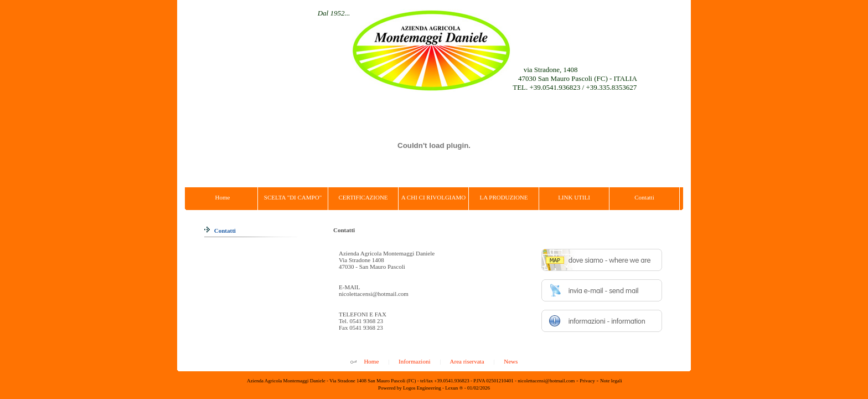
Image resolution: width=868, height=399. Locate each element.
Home (371, 361)
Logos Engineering (422, 388)
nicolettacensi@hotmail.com (374, 294)
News (511, 361)
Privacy (587, 381)
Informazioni (414, 361)
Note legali (611, 381)
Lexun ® (454, 388)
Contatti (220, 231)
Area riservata (467, 361)
